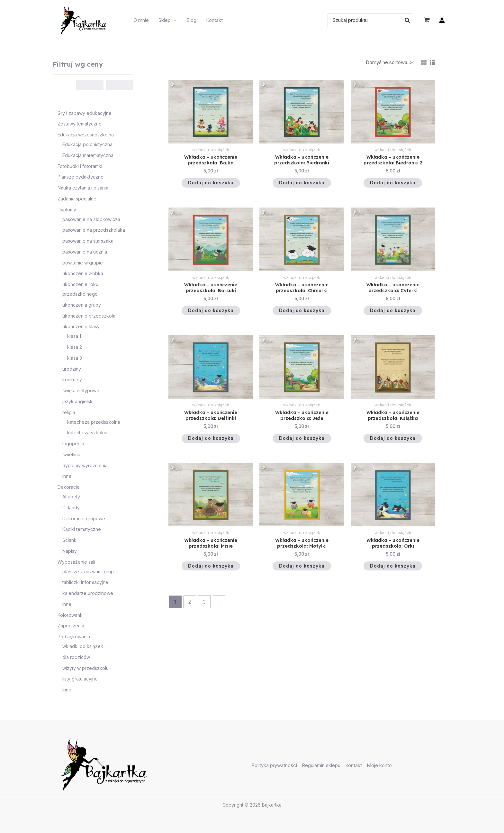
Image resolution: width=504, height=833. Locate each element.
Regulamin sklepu (321, 765)
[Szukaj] (408, 20)
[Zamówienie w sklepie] (389, 62)
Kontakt (354, 765)
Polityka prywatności (274, 765)
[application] (174, 20)
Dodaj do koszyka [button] (211, 184)
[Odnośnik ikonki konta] (442, 20)
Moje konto (379, 765)
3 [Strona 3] (204, 608)
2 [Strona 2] (190, 608)
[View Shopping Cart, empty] (427, 20)
